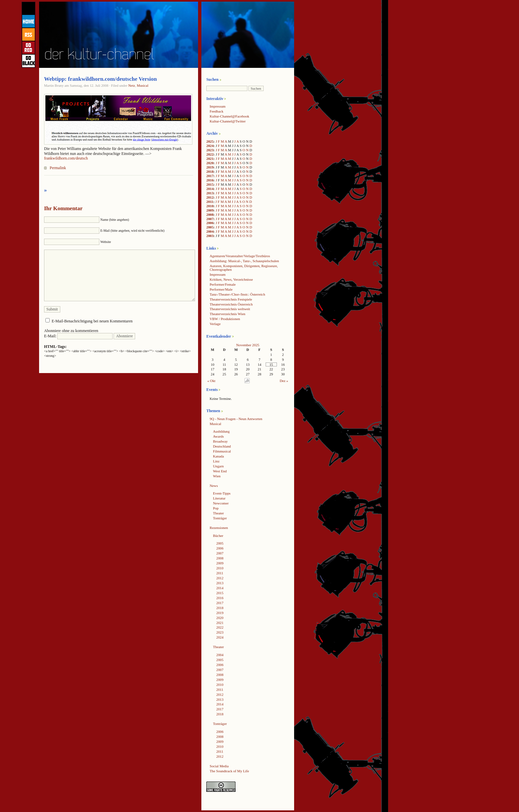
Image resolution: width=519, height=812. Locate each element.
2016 (210, 180)
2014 (210, 189)
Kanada (218, 456)
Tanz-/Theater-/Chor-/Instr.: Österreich (237, 294)
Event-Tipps (222, 493)
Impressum (218, 106)
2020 (210, 163)
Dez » (284, 381)
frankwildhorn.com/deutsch (66, 158)
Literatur (219, 498)
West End (220, 471)
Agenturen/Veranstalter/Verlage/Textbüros (240, 256)
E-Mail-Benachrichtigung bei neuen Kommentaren (92, 321)
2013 (210, 193)
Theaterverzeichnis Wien (228, 314)
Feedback (216, 111)
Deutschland (222, 446)
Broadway (220, 441)
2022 (210, 154)
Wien (217, 476)
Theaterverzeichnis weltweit (230, 309)
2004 (210, 231)
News (214, 486)
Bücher (218, 536)
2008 (210, 215)
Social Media (219, 766)
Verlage (215, 324)
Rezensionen (219, 528)
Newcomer (221, 503)
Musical (143, 85)
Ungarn (218, 466)
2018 (210, 171)
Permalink (58, 168)
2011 (210, 202)
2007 (210, 219)
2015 (210, 184)
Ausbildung (221, 431)
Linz (216, 461)
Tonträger (220, 518)
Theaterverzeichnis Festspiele (231, 299)
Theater (218, 513)
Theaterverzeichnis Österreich (231, 304)
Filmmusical (222, 451)
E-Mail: (78, 336)
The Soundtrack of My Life (229, 771)
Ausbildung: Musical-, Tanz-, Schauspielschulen (244, 261)
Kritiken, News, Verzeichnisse (231, 279)
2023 (210, 150)
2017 (210, 176)
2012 (210, 197)
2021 (210, 159)
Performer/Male (221, 289)
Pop (216, 508)
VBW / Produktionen (225, 319)
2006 (210, 223)
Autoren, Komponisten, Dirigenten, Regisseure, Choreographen (244, 268)
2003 (210, 236)
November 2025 (248, 345)
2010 (210, 206)
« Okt (211, 381)
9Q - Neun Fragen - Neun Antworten (236, 419)
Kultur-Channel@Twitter (228, 121)
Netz (131, 85)
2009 (210, 210)
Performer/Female (223, 284)
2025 (210, 141)
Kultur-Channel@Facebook (229, 116)
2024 (210, 146)
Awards (218, 436)
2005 (210, 227)
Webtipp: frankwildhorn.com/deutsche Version (101, 79)
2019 (210, 167)
